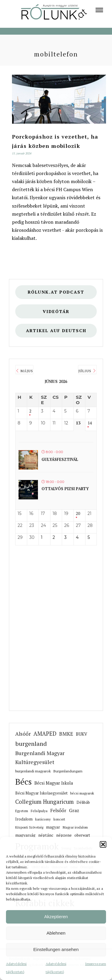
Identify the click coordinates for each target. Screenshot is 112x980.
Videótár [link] (56, 311)
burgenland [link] (31, 744)
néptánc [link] (46, 835)
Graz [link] (74, 810)
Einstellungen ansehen (56, 949)
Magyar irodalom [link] (75, 827)
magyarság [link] (25, 835)
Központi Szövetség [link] (29, 827)
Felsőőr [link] (58, 810)
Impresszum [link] (96, 964)
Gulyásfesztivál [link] (60, 459)
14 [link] (90, 423)
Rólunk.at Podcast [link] (56, 292)
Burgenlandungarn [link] (68, 771)
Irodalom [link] (24, 819)
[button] (103, 844)
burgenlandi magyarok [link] (33, 771)
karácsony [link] (43, 819)
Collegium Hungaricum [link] (45, 802)
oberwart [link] (82, 835)
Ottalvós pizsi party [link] (65, 489)
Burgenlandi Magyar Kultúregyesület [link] (40, 758)
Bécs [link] (23, 782)
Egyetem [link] (22, 811)
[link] (99, 10)
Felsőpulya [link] (39, 811)
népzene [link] (64, 835)
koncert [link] (59, 819)
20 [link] (78, 514)
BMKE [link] (66, 734)
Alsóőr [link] (23, 734)
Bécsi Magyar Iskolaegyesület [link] (41, 793)
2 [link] (30, 411)
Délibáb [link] (83, 802)
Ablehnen (56, 933)
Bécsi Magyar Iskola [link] (54, 783)
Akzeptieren (56, 917)
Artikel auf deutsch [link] (56, 330)
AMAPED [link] (45, 734)
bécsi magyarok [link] (82, 793)
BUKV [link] (82, 734)
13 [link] (78, 423)
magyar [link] (53, 827)
